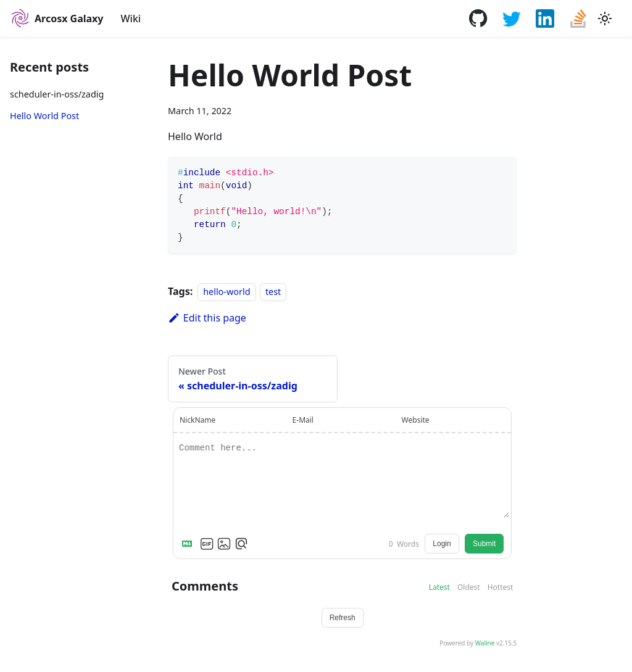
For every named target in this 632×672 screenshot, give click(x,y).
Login (442, 544)
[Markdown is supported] (189, 544)
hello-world (227, 292)
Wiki (131, 19)
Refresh (343, 618)
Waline (485, 643)
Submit (484, 544)
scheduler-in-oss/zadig (57, 94)
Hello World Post (44, 116)
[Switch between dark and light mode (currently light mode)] (605, 19)
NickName (197, 420)
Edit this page (207, 318)
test (273, 292)
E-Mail (303, 420)
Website (416, 420)
